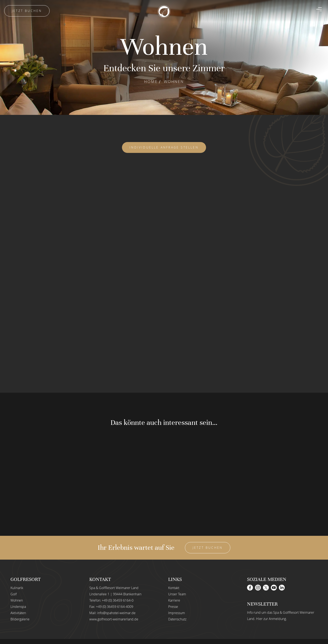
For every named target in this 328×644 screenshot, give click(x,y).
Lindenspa (18, 607)
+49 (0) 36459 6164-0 (118, 600)
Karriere (174, 600)
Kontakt (174, 588)
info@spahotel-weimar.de (116, 613)
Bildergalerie (20, 619)
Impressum (177, 613)
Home (151, 81)
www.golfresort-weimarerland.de (114, 619)
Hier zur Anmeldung (271, 619)
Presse (173, 607)
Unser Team (177, 594)
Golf (14, 594)
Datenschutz (177, 619)
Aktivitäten (18, 613)
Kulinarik (17, 588)
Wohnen (17, 600)
